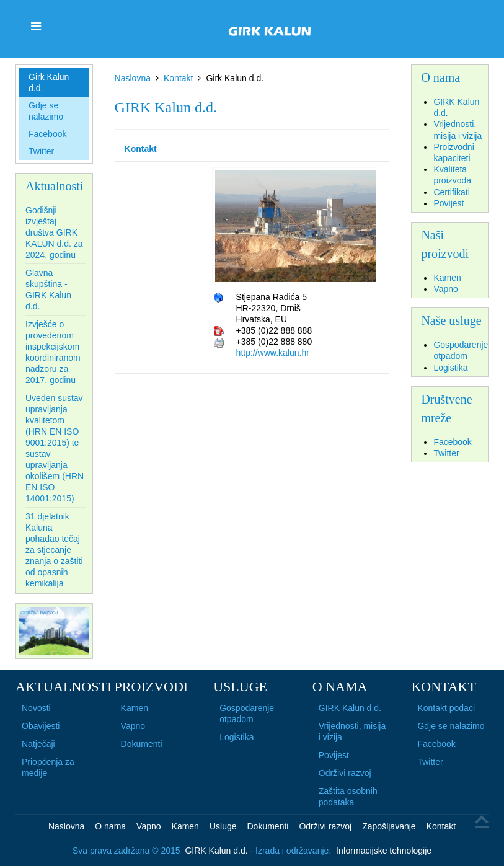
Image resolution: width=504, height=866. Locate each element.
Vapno (133, 726)
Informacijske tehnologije (384, 851)
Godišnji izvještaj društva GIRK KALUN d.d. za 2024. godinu (54, 232)
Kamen (135, 708)
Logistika (237, 737)
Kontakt (178, 78)
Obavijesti (41, 726)
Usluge (223, 826)
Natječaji (38, 744)
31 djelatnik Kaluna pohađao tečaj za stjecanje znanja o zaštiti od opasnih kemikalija (54, 550)
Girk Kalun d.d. (49, 82)
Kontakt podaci (446, 708)
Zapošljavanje (389, 826)
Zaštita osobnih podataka (348, 797)
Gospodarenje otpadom (247, 714)
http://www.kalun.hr (273, 353)
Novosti (36, 708)
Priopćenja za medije (48, 767)
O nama (110, 826)
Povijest (334, 755)
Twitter (41, 151)
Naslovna (133, 78)
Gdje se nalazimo (46, 111)
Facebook (47, 134)
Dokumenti (142, 744)
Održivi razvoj (345, 773)
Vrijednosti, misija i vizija (352, 731)
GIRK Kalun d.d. (350, 708)
